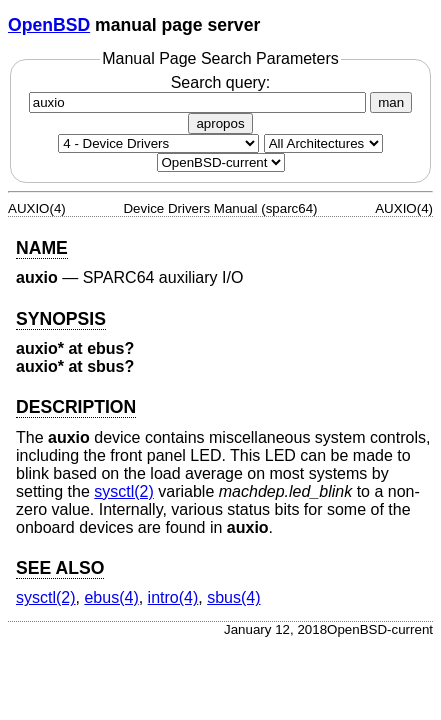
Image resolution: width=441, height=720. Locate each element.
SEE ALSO (60, 568)
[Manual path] (221, 162)
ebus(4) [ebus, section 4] (111, 597)
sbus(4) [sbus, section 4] (233, 597)
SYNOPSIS (61, 319)
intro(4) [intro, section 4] (173, 597)
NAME (42, 248)
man (391, 102)
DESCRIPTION (76, 407)
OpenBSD (49, 25)
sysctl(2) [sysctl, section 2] (124, 491)
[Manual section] (158, 143)
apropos (220, 123)
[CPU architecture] (323, 143)
